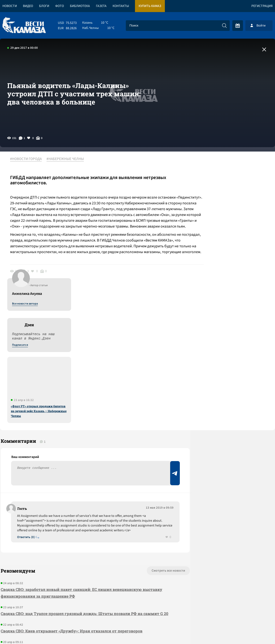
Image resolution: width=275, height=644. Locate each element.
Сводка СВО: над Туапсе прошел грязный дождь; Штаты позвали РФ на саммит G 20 (81, 491)
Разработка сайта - (257, 630)
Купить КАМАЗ (150, 6)
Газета (101, 6)
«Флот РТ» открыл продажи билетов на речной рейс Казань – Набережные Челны (235, 271)
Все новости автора (222, 164)
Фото (60, 6)
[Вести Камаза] (24, 25)
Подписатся (217, 206)
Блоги (44, 6)
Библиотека (80, 6)
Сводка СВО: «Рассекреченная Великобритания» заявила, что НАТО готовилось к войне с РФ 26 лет (80, 533)
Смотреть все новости (145, 445)
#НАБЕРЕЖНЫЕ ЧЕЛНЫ (67, 159)
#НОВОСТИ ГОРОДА (28, 159)
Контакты (121, 6)
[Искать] (224, 26)
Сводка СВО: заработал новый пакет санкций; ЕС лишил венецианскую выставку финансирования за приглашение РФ (81, 467)
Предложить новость (227, 399)
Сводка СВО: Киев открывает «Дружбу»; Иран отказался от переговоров (71, 512)
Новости (10, 6)
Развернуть (137, 612)
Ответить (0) (27, 412)
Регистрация (262, 6)
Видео (28, 6)
